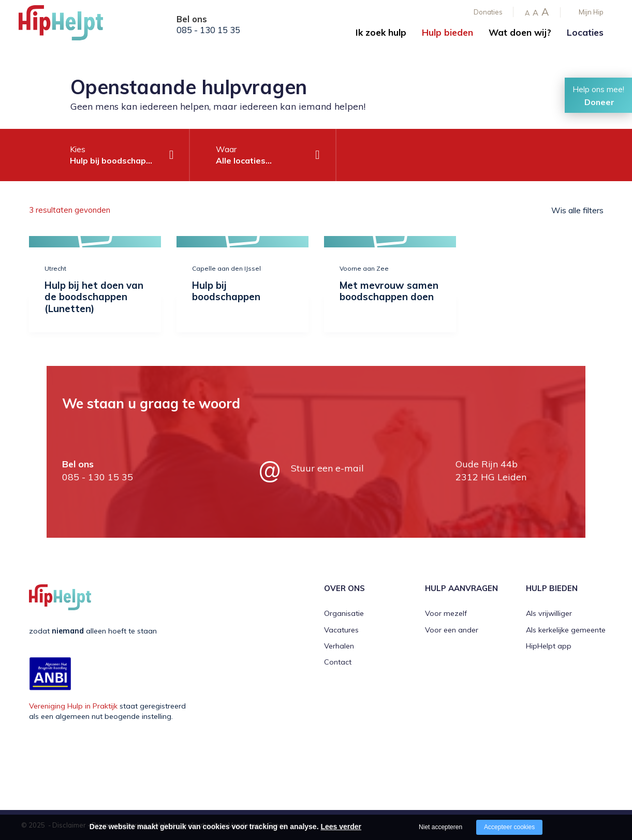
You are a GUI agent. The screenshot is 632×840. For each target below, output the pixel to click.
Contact (338, 662)
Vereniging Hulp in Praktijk (73, 706)
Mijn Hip (591, 12)
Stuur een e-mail (327, 468)
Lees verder (341, 827)
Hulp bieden (447, 32)
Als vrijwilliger (549, 613)
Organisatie (344, 613)
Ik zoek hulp (381, 32)
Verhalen (339, 646)
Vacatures (341, 630)
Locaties (585, 32)
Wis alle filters (577, 210)
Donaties (488, 12)
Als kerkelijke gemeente (566, 630)
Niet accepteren (440, 827)
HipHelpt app (549, 646)
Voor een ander (452, 630)
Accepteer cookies (509, 827)
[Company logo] (70, 26)
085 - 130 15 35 (208, 30)
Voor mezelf (446, 613)
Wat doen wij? (520, 32)
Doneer (599, 102)
